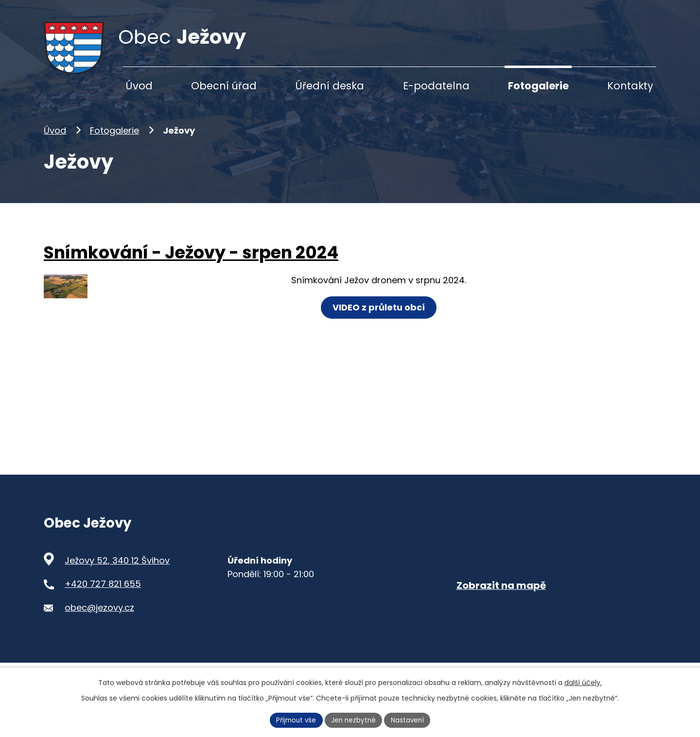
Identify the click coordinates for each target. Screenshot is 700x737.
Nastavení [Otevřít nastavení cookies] (410, 720)
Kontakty (630, 86)
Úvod (55, 146)
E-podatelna (436, 86)
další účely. (583, 682)
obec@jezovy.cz (99, 623)
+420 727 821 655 (103, 599)
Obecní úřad (224, 86)
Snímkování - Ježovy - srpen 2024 (191, 268)
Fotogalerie (114, 146)
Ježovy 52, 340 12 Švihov (117, 575)
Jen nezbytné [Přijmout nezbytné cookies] (354, 720)
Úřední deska (330, 86)
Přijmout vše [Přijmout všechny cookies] (295, 720)
